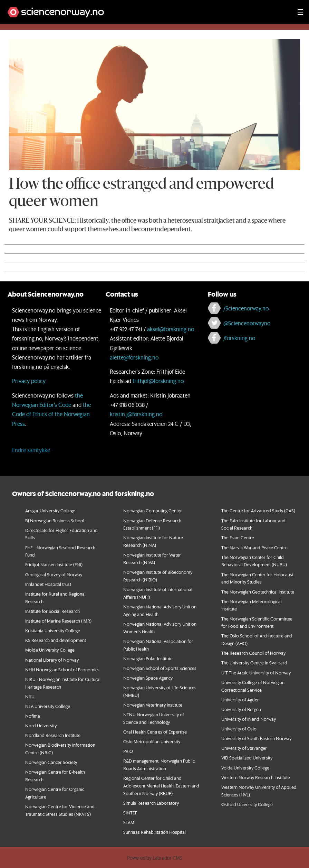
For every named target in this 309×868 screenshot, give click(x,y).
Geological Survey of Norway (54, 574)
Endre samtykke (31, 450)
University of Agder (240, 699)
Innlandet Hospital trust (48, 584)
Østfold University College (247, 804)
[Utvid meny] (300, 12)
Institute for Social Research (52, 611)
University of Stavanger (244, 748)
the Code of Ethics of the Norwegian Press (51, 414)
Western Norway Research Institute (256, 777)
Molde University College (50, 650)
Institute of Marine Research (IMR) (58, 621)
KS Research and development (56, 640)
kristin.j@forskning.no (136, 414)
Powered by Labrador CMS (155, 858)
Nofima (33, 716)
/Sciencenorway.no (246, 308)
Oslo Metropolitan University (152, 741)
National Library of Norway (52, 660)
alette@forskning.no (134, 357)
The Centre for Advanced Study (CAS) (258, 510)
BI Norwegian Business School (55, 520)
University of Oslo (239, 729)
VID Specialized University (247, 758)
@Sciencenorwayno (247, 323)
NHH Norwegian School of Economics (62, 669)
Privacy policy (29, 381)
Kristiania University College (53, 630)
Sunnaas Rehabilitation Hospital (154, 832)
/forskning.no (239, 338)
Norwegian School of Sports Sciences (160, 668)
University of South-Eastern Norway (256, 738)
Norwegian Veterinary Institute (153, 705)
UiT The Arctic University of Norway (256, 673)
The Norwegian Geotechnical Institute (258, 592)
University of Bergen (241, 709)
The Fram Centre (238, 537)
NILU (30, 696)
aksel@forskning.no (171, 329)
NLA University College (48, 706)
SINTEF (130, 813)
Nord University (41, 725)
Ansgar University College (50, 510)
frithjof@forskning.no (158, 381)
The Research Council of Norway (253, 653)
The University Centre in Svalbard (254, 662)
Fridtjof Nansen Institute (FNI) (54, 564)
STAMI (129, 822)
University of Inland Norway (249, 719)
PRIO (128, 751)
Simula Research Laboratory (151, 803)
